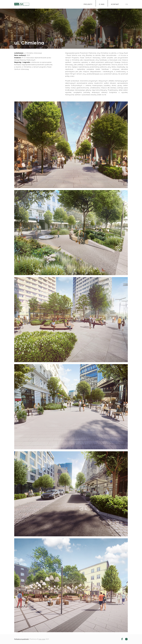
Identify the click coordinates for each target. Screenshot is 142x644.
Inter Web (42, 639)
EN (127, 4)
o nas (102, 4)
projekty (88, 4)
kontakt (115, 4)
